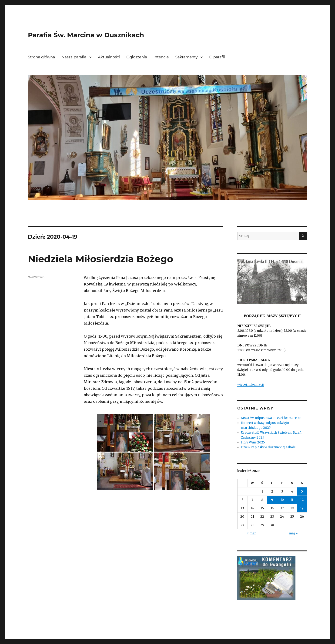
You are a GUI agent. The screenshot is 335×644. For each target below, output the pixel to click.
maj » (293, 533)
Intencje (161, 57)
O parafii (217, 57)
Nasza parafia (74, 57)
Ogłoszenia (137, 57)
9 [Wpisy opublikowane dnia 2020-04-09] (272, 500)
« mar (251, 533)
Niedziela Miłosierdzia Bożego (100, 259)
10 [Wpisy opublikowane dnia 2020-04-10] (282, 500)
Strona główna (42, 57)
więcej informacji (251, 384)
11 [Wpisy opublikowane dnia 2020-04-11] (292, 500)
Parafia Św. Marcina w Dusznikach (86, 35)
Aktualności (109, 57)
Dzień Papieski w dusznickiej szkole (268, 447)
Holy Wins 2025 (253, 442)
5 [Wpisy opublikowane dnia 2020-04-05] (302, 491)
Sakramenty (187, 57)
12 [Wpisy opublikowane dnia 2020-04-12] (302, 500)
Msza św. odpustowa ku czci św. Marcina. (272, 418)
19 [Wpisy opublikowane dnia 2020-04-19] (302, 508)
